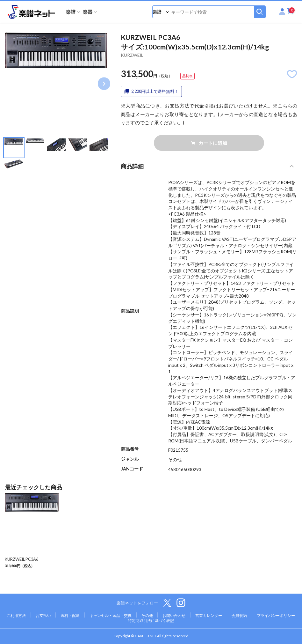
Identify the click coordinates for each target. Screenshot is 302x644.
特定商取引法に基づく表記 (151, 621)
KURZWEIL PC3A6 (22, 559)
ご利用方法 (16, 615)
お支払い (43, 615)
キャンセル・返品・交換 (111, 615)
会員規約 (239, 615)
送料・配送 (70, 615)
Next (104, 84)
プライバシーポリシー (276, 615)
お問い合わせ (174, 615)
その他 (147, 615)
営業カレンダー (209, 615)
